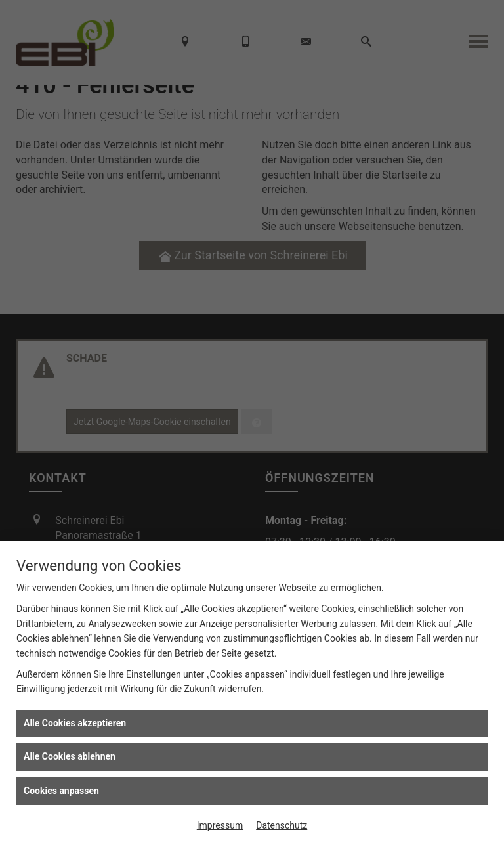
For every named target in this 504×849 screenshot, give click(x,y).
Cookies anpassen (61, 791)
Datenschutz (282, 825)
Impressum (220, 825)
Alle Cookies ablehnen (70, 756)
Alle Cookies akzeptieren (75, 723)
